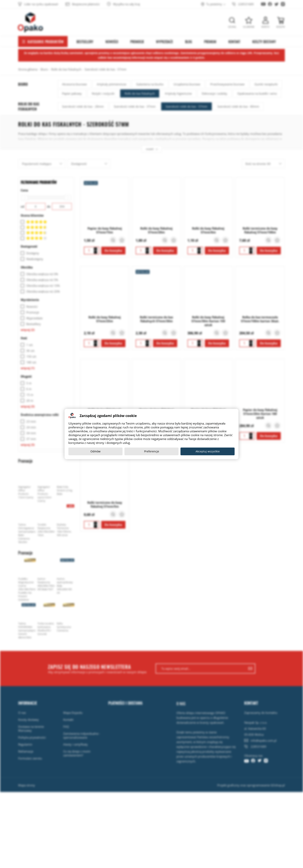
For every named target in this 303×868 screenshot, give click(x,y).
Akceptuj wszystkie (208, 451)
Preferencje (152, 451)
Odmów (95, 451)
